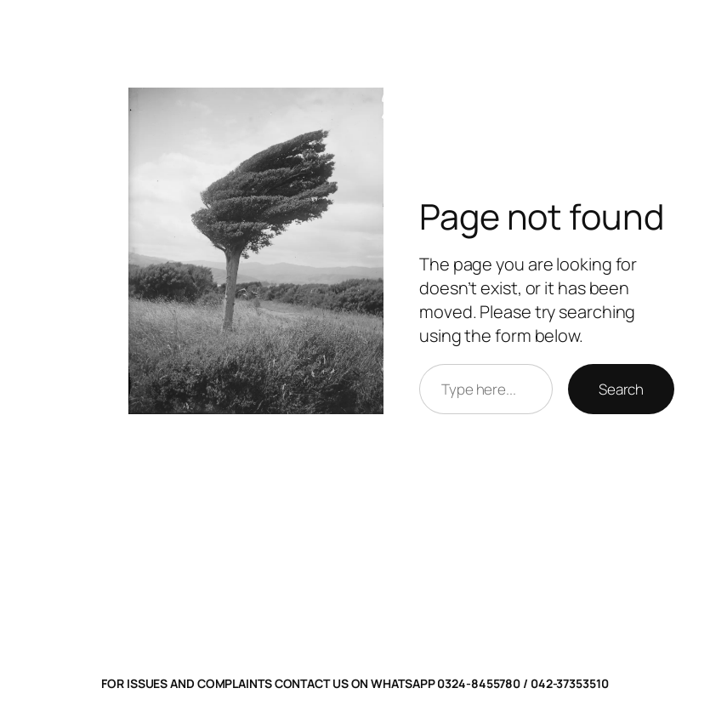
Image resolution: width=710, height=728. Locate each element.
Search (621, 389)
